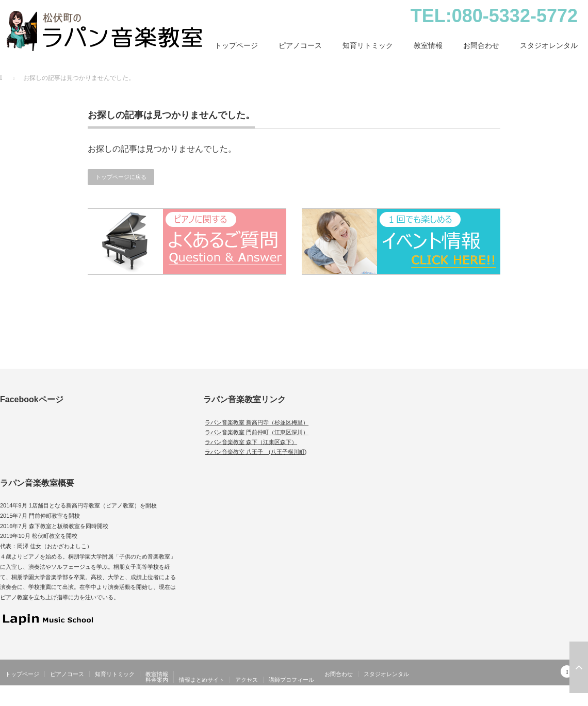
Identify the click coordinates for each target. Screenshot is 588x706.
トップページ (236, 45)
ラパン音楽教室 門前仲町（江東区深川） (257, 432)
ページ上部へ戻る (579, 667)
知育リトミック (368, 45)
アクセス (247, 680)
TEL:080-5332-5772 (494, 16)
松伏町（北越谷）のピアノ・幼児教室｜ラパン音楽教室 (511, 700)
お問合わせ (481, 45)
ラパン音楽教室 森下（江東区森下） (251, 442)
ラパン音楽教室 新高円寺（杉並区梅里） (257, 422)
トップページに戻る (121, 177)
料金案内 (157, 680)
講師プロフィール (291, 680)
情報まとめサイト (202, 680)
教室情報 (428, 45)
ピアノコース (300, 45)
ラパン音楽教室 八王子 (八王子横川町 (255, 452)
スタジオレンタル (549, 45)
